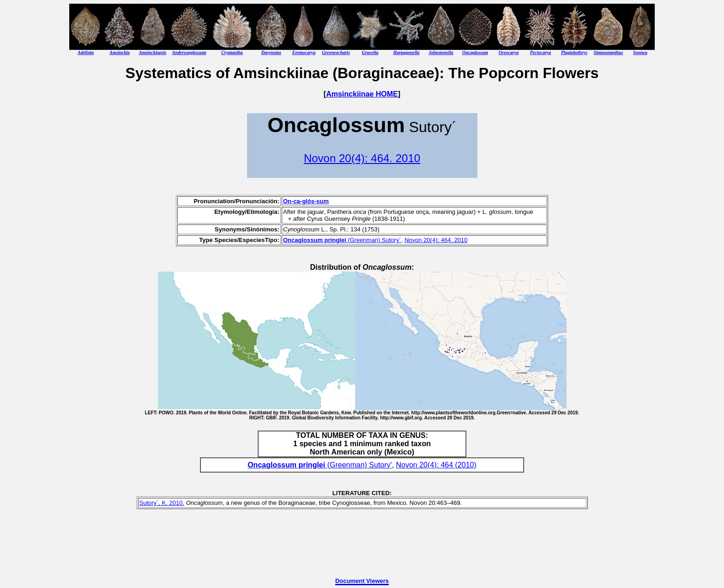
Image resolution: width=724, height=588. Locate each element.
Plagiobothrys (574, 52)
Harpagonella (406, 52)
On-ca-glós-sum (306, 201)
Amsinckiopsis (153, 52)
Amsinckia (120, 52)
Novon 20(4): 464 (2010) (436, 465)
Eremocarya (304, 52)
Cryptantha (232, 52)
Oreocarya (509, 52)
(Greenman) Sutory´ (342, 240)
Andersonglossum (189, 52)
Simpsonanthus (609, 52)
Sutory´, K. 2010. (162, 503)
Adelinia (86, 52)
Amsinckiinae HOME (362, 94)
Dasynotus (271, 52)
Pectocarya (541, 52)
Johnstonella (441, 52)
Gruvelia (370, 52)
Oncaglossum (475, 52)
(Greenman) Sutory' (320, 465)
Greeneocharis (336, 52)
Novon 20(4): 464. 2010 (362, 158)
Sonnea (640, 52)
